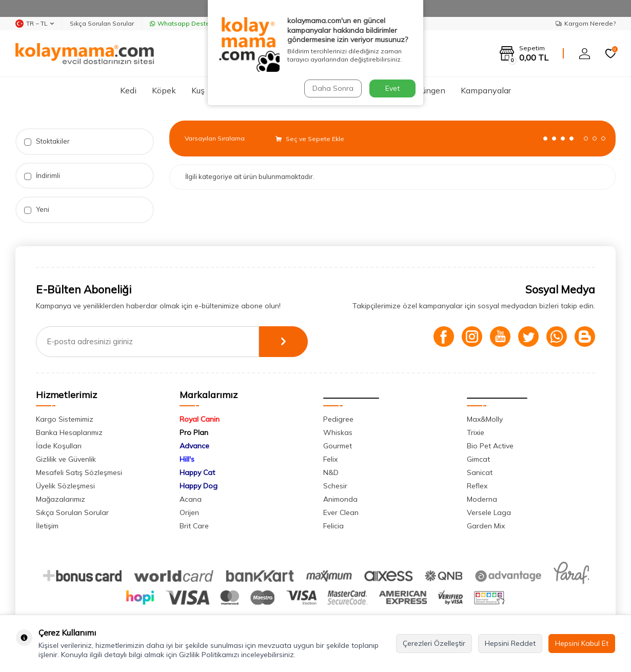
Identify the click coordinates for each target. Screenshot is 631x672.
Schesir (335, 486)
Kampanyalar (486, 90)
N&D (331, 472)
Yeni (37, 210)
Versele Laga (489, 512)
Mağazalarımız (61, 499)
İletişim (47, 526)
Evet (392, 88)
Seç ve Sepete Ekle (310, 139)
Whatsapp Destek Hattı (189, 23)
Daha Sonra (333, 88)
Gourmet (338, 446)
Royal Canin (200, 419)
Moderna (482, 499)
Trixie (476, 432)
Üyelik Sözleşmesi (65, 486)
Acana (191, 499)
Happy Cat (197, 472)
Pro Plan (194, 432)
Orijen (189, 512)
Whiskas (338, 432)
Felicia (333, 526)
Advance (194, 446)
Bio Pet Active (490, 446)
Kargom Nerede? (586, 23)
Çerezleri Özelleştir (434, 643)
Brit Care (194, 526)
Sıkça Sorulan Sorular (102, 23)
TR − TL (35, 24)
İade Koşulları (59, 446)
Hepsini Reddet (510, 643)
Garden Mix (486, 526)
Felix (330, 459)
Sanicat (480, 472)
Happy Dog (199, 486)
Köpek (164, 90)
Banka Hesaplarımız (69, 432)
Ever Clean (341, 512)
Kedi (128, 90)
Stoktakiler (47, 141)
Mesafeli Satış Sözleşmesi (79, 472)
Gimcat (478, 459)
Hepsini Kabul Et (582, 643)
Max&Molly (485, 419)
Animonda (340, 499)
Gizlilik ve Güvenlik (66, 459)
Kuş (198, 90)
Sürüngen (428, 90)
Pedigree (338, 419)
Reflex (477, 486)
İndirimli (42, 176)
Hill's (187, 459)
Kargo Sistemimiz (65, 419)
